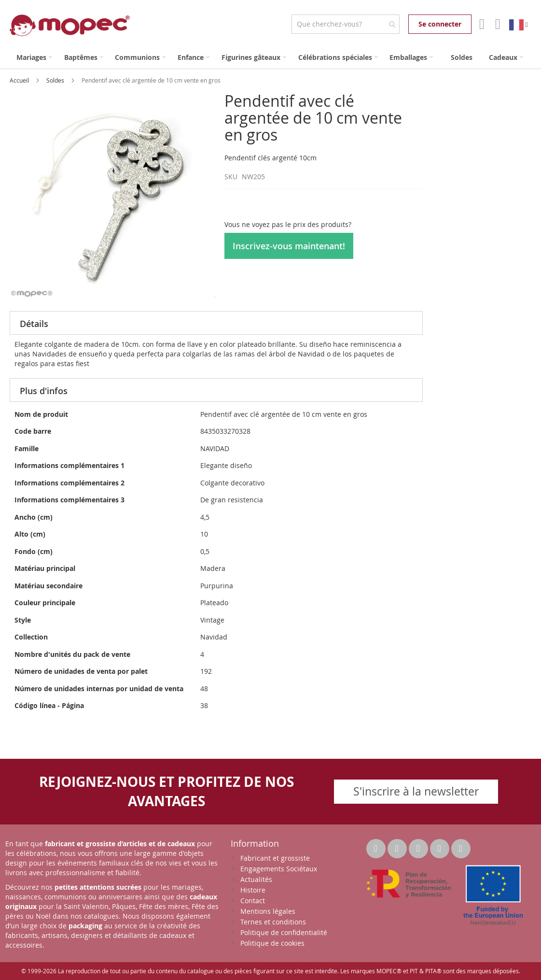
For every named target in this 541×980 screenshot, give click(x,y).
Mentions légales (268, 911)
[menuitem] (34, 57)
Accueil (20, 80)
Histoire (253, 890)
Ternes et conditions (273, 922)
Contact (253, 901)
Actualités (256, 879)
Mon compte (481, 24)
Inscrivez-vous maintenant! (289, 246)
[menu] (270, 57)
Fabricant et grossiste (275, 858)
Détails (34, 324)
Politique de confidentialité (284, 932)
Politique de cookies (272, 943)
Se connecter (440, 24)
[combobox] (345, 24)
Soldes (56, 80)
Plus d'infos (44, 391)
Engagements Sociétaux (279, 869)
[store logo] (70, 25)
